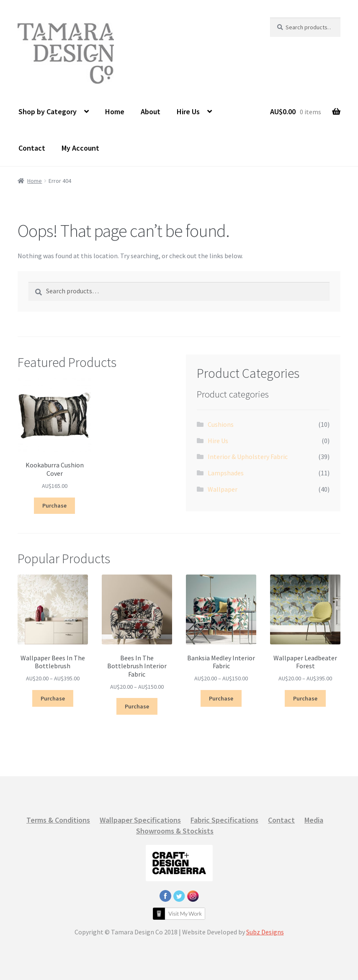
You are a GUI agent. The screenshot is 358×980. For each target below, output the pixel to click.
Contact (32, 148)
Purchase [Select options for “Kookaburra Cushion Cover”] (54, 505)
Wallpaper (223, 489)
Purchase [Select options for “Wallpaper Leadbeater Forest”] (305, 698)
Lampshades (226, 473)
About (151, 112)
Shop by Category (48, 112)
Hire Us (188, 112)
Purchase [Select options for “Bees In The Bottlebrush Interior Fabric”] (137, 706)
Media (314, 820)
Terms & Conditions (58, 820)
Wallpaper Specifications (140, 820)
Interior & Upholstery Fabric (248, 457)
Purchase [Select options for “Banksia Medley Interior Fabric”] (221, 698)
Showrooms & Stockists (175, 831)
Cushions (221, 424)
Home (115, 112)
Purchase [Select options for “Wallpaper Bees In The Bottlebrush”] (53, 698)
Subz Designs (265, 932)
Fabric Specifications (224, 820)
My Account (80, 148)
